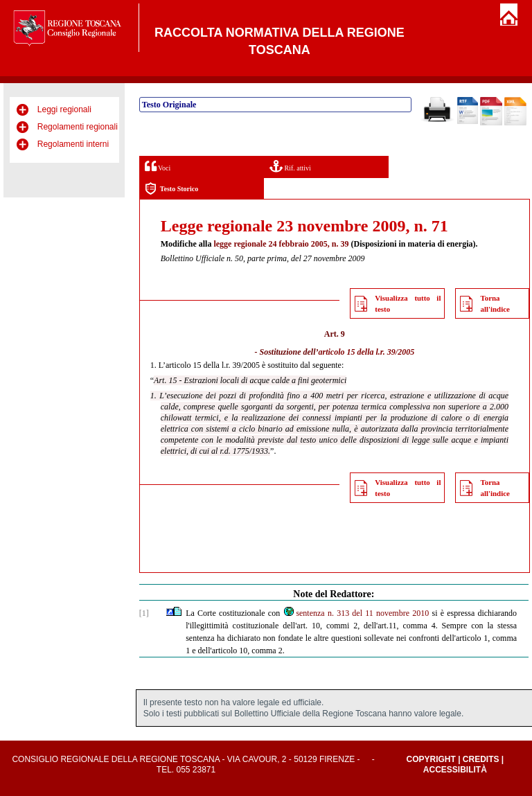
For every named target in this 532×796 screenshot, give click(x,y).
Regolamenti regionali (78, 127)
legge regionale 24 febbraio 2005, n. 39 (281, 244)
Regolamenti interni (73, 144)
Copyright (431, 759)
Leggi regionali (64, 109)
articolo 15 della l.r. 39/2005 (367, 352)
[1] (144, 613)
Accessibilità (455, 770)
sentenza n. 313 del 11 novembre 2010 (356, 613)
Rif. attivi (290, 166)
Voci (158, 166)
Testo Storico (171, 189)
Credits (481, 759)
